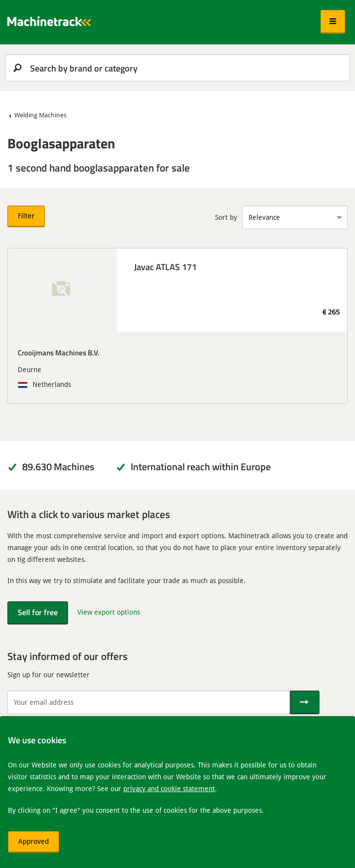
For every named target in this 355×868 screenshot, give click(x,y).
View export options (109, 612)
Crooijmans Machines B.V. (59, 352)
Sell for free (38, 612)
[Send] (305, 702)
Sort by (226, 217)
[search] (177, 68)
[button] (333, 22)
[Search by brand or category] (177, 68)
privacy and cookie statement (169, 788)
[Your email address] (149, 702)
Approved (34, 841)
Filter (26, 216)
